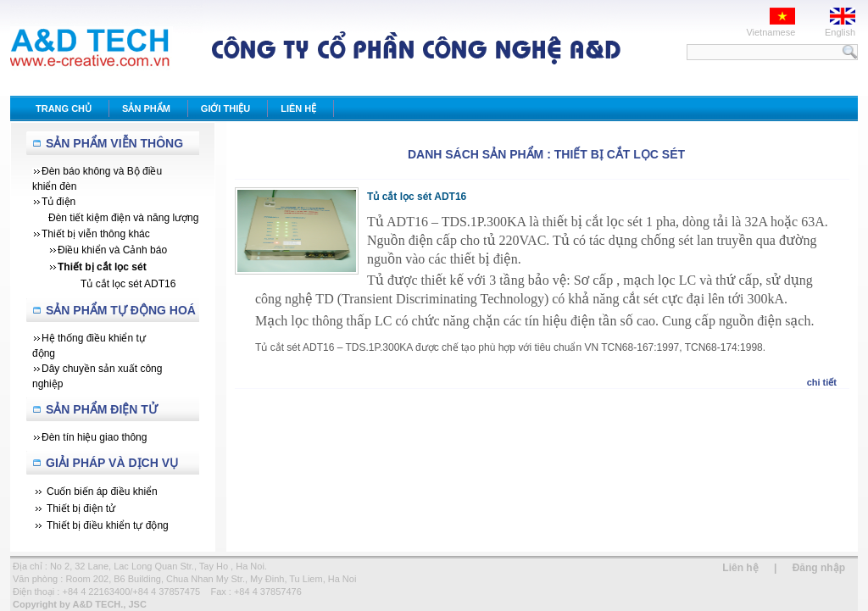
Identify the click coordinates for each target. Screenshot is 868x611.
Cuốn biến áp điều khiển (102, 492)
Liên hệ (740, 568)
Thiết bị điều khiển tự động (108, 525)
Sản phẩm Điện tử (102, 409)
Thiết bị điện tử (81, 508)
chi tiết (822, 382)
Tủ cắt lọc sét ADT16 (417, 197)
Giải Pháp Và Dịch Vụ (112, 463)
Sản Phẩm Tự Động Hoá (121, 310)
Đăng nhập (819, 568)
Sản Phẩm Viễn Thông (114, 143)
